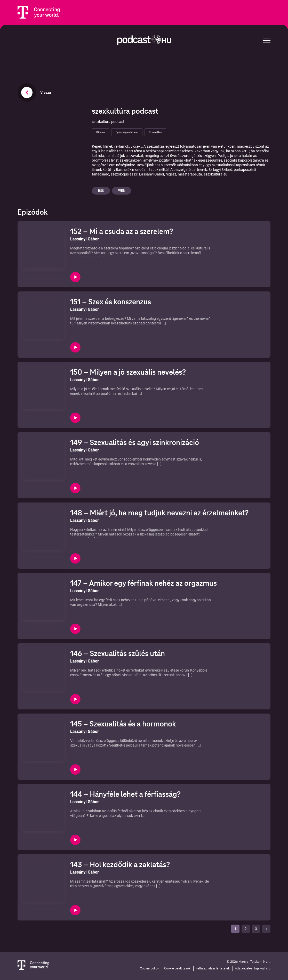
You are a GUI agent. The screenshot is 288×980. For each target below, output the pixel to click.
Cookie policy (149, 968)
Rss (101, 191)
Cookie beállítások (177, 968)
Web (122, 191)
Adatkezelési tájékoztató (253, 968)
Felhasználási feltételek (213, 968)
